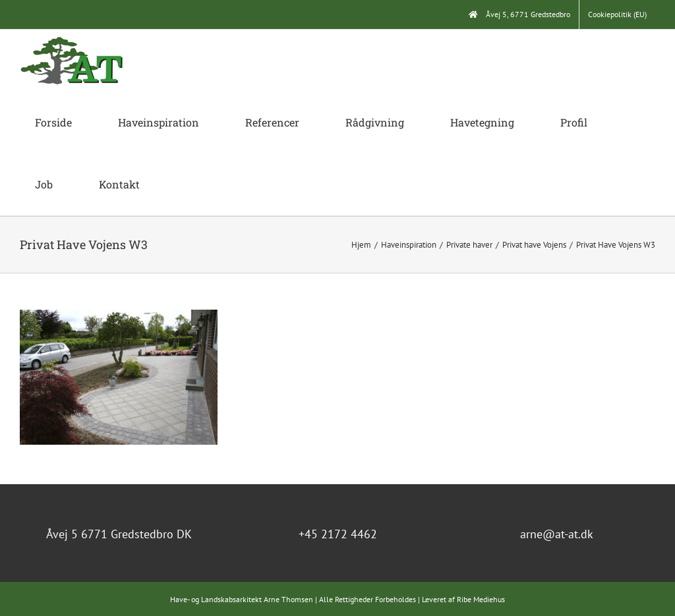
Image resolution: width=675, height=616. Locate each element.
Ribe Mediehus (481, 599)
